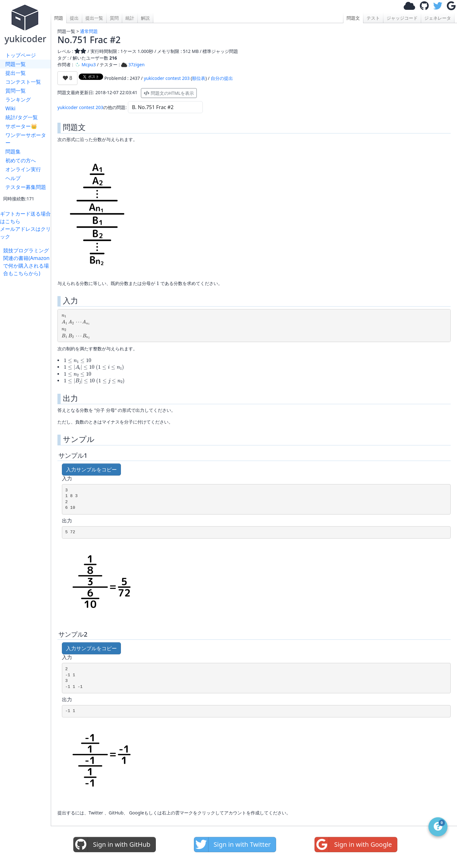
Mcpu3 (85, 65)
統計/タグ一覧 (22, 117)
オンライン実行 (23, 169)
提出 (74, 18)
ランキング (18, 100)
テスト (373, 18)
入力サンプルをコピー (91, 470)
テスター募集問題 (26, 187)
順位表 (199, 78)
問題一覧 (16, 64)
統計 (130, 18)
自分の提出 (222, 78)
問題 (59, 18)
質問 (114, 18)
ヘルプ (13, 178)
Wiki (10, 108)
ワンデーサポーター (26, 139)
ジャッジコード (402, 18)
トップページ (21, 55)
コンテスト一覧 (23, 82)
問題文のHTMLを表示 (169, 93)
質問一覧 (16, 91)
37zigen (133, 65)
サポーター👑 (21, 126)
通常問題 (89, 31)
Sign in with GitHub (112, 845)
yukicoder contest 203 (167, 78)
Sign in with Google (353, 845)
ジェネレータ (438, 18)
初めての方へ (21, 160)
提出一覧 (16, 73)
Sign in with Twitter (232, 845)
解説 (145, 18)
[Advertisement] (27, 372)
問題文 (353, 18)
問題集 (13, 152)
